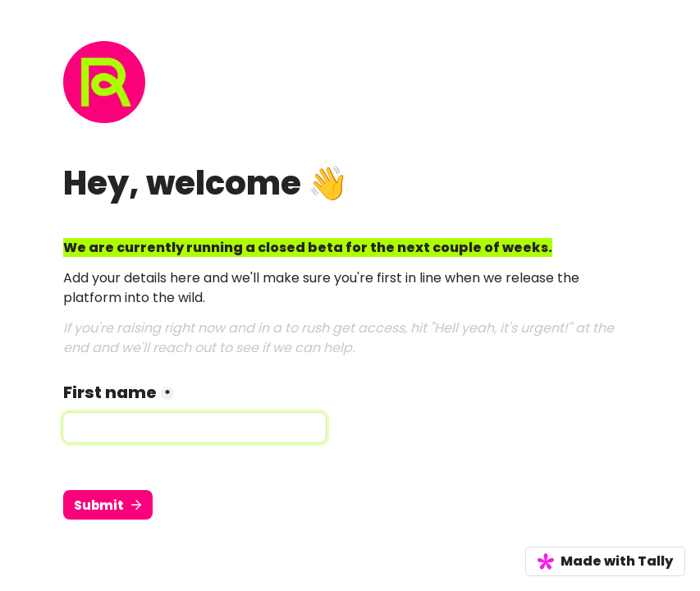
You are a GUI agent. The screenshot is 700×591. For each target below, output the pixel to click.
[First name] (194, 428)
